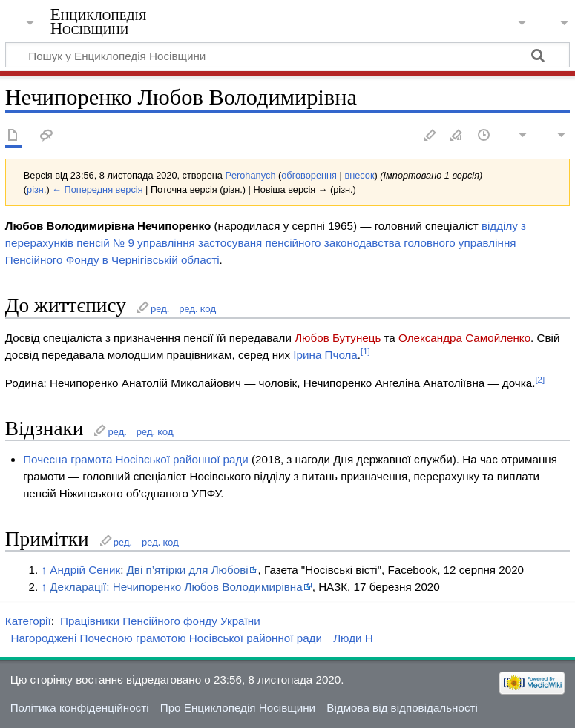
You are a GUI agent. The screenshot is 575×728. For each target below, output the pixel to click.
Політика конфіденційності (80, 708)
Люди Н (353, 638)
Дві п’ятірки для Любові (188, 570)
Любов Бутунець (338, 338)
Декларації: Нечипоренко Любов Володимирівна (176, 587)
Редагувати (430, 136)
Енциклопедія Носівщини (99, 21)
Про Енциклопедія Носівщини (238, 708)
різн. (36, 189)
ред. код (197, 308)
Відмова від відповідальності (402, 708)
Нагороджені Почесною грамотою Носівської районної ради (166, 638)
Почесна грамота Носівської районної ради (136, 459)
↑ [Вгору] (44, 570)
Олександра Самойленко (464, 338)
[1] (365, 351)
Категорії (28, 621)
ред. (160, 308)
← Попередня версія (97, 189)
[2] (540, 380)
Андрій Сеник (85, 570)
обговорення (309, 175)
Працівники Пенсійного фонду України (160, 621)
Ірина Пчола (325, 355)
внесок (359, 175)
